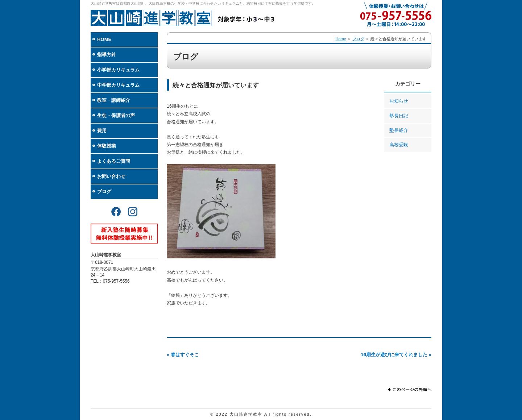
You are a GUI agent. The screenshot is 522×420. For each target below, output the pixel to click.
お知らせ (399, 101)
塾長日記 (399, 116)
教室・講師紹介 (114, 100)
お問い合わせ (111, 176)
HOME (104, 39)
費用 (102, 131)
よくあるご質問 (114, 161)
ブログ (104, 192)
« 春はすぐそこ (183, 355)
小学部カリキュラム (118, 70)
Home (341, 39)
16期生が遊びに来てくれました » (396, 355)
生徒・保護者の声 (116, 115)
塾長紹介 (399, 130)
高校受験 (399, 145)
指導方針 (107, 55)
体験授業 (107, 146)
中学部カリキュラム (118, 85)
